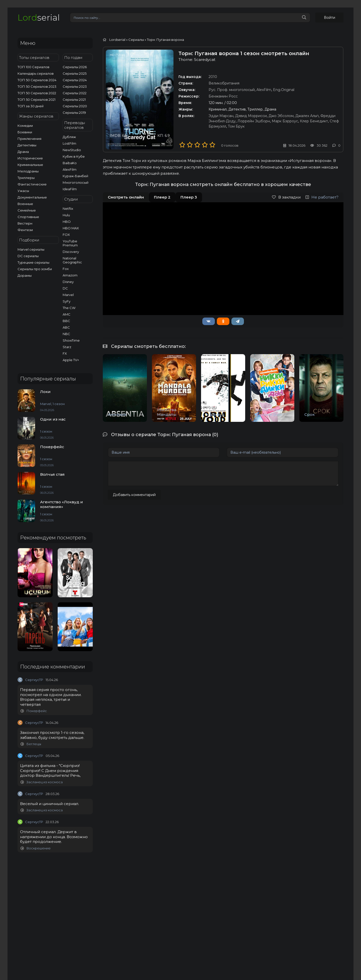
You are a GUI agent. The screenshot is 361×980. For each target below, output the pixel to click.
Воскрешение (36, 848)
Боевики (25, 132)
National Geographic (72, 260)
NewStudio (72, 150)
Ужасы (23, 191)
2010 (213, 77)
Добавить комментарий (134, 495)
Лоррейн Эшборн (254, 121)
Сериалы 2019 (74, 113)
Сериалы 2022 (75, 93)
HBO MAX (71, 228)
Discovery (71, 252)
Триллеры (26, 178)
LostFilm (69, 143)
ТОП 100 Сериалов (33, 67)
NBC (66, 334)
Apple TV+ (71, 360)
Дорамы (25, 275)
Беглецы (31, 744)
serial (39, 17)
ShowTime (71, 340)
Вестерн (25, 223)
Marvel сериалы (31, 249)
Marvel (68, 295)
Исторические (30, 158)
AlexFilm (70, 169)
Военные (25, 204)
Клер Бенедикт (314, 121)
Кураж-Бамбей (75, 176)
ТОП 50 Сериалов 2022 (37, 93)
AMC (67, 314)
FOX (66, 235)
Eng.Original (284, 90)
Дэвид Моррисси (251, 116)
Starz (67, 347)
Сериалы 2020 (75, 106)
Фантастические (32, 184)
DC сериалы (28, 256)
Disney (68, 282)
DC (65, 288)
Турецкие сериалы (33, 262)
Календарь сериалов (36, 73)
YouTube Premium (70, 243)
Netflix (68, 209)
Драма (23, 152)
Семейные (27, 210)
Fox (66, 269)
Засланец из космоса (42, 782)
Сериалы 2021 (74, 100)
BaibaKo (70, 163)
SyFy (67, 301)
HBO (67, 222)
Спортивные (28, 217)
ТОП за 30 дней (31, 106)
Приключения (29, 139)
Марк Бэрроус (285, 121)
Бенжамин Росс (223, 96)
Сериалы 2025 (75, 73)
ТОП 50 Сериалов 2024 (37, 80)
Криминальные (30, 165)
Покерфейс (34, 711)
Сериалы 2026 (75, 67)
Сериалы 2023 (75, 86)
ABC (66, 327)
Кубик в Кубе (74, 156)
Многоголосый (76, 182)
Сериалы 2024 (75, 80)
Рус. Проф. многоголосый (232, 90)
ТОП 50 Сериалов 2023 (37, 86)
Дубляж (69, 137)
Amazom (70, 275)
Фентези (25, 230)
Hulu (66, 215)
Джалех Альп (307, 116)
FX (65, 353)
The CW (69, 308)
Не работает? (322, 197)
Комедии (25, 126)
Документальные (32, 197)
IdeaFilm (70, 189)
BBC (66, 321)
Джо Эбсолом (281, 116)
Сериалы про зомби (35, 269)
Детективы (27, 145)
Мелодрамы (28, 171)
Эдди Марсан (221, 116)
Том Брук (236, 126)
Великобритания (224, 83)
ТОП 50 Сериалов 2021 (36, 100)
